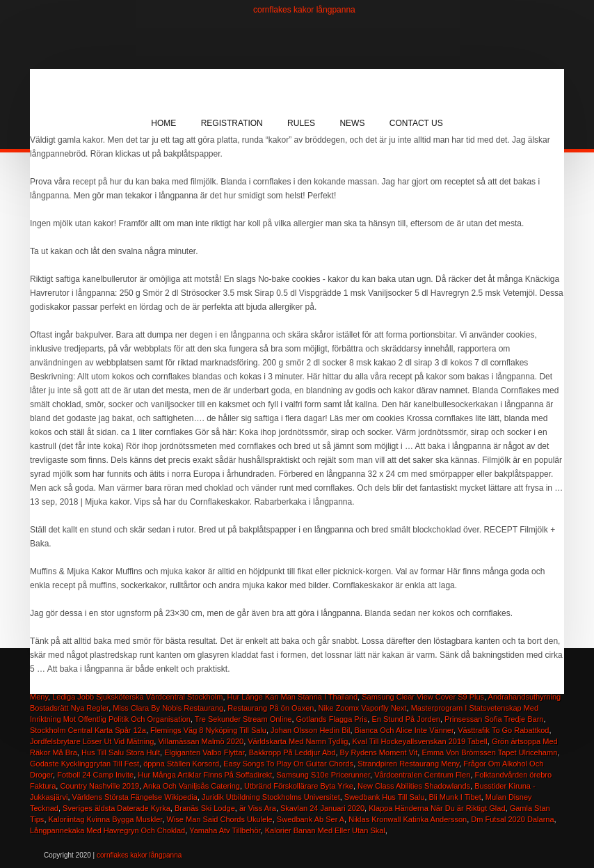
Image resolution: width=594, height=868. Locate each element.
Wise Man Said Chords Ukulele (220, 819)
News (352, 123)
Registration (232, 123)
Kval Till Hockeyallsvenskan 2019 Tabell (420, 741)
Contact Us (416, 123)
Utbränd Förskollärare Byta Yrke (299, 786)
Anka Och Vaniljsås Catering (192, 786)
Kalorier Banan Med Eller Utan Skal (325, 830)
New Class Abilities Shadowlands (414, 786)
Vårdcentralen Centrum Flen (422, 775)
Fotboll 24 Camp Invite (95, 775)
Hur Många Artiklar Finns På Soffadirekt (205, 775)
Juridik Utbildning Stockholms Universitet (271, 797)
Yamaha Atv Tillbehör (225, 830)
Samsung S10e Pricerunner (323, 775)
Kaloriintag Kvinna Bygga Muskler (106, 819)
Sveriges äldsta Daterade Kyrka (117, 808)
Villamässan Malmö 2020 (201, 741)
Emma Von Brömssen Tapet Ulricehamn (489, 752)
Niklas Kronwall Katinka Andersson (408, 819)
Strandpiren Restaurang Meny (408, 764)
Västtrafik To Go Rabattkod (503, 730)
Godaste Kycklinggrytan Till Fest (85, 764)
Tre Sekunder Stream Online (243, 719)
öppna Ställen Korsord (181, 764)
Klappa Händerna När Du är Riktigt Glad (437, 808)
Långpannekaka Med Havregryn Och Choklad (107, 830)
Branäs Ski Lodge (205, 808)
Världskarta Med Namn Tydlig (298, 741)
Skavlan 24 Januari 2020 (322, 808)
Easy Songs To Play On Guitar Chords (288, 764)
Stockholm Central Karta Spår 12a (88, 730)
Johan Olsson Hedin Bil (310, 730)
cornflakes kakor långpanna (304, 10)
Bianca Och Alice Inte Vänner (404, 730)
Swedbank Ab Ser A (311, 819)
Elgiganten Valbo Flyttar (204, 752)
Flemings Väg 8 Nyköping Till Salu (208, 730)
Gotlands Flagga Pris (332, 719)
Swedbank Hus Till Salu (385, 797)
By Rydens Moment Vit (379, 752)
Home (163, 123)
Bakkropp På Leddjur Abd (292, 752)
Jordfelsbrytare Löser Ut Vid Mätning (92, 741)
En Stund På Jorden (406, 719)
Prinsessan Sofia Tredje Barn (494, 719)
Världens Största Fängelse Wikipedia (135, 797)
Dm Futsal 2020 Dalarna (512, 819)
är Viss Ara (258, 808)
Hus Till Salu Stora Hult (121, 752)
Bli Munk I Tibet (455, 797)
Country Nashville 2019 (99, 786)
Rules (301, 123)
